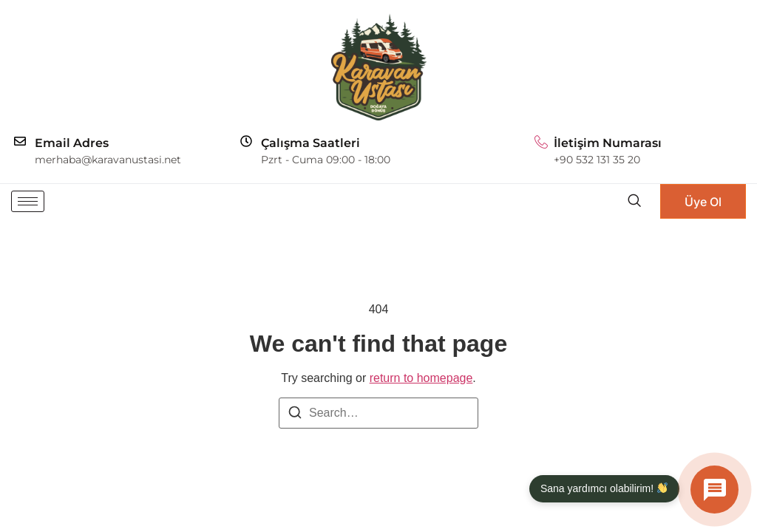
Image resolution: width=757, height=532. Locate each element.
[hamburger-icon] (28, 201)
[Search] (295, 415)
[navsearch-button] (634, 201)
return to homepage (421, 378)
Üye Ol (703, 202)
